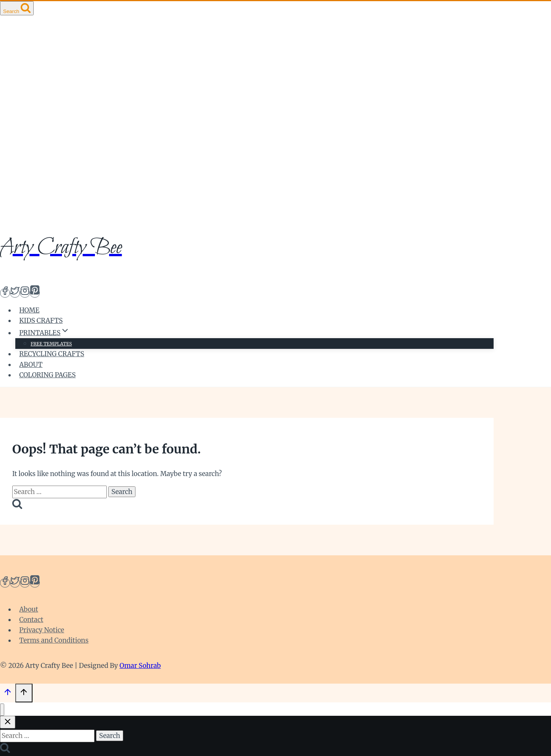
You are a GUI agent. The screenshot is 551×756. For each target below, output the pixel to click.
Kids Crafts (41, 321)
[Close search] (8, 722)
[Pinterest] (35, 293)
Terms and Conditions (54, 640)
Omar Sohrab (140, 666)
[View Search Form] (17, 8)
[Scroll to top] (8, 694)
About (31, 365)
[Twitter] (15, 293)
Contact (31, 620)
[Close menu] (2, 710)
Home (29, 310)
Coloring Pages (47, 375)
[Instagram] (25, 293)
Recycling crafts (52, 354)
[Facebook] (5, 293)
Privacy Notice (42, 630)
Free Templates (51, 344)
